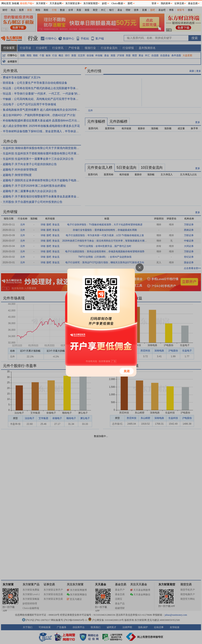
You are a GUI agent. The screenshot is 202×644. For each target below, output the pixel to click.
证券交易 (179, 3)
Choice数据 (117, 3)
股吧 (130, 3)
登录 (154, 3)
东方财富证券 (73, 3)
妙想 (104, 3)
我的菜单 (166, 3)
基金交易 (193, 3)
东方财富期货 (91, 3)
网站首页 (6, 3)
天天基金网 (56, 3)
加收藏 (15, 3)
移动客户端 (26, 3)
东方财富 (41, 3)
